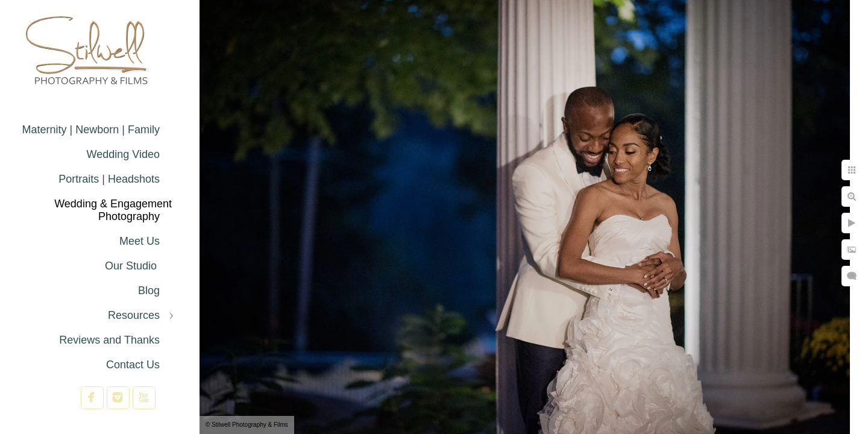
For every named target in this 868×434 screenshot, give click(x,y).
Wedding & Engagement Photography (113, 210)
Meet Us (140, 241)
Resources (134, 315)
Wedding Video (123, 154)
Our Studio (132, 266)
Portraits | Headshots (109, 179)
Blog (149, 291)
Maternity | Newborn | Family (91, 130)
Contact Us (133, 365)
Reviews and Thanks (109, 340)
